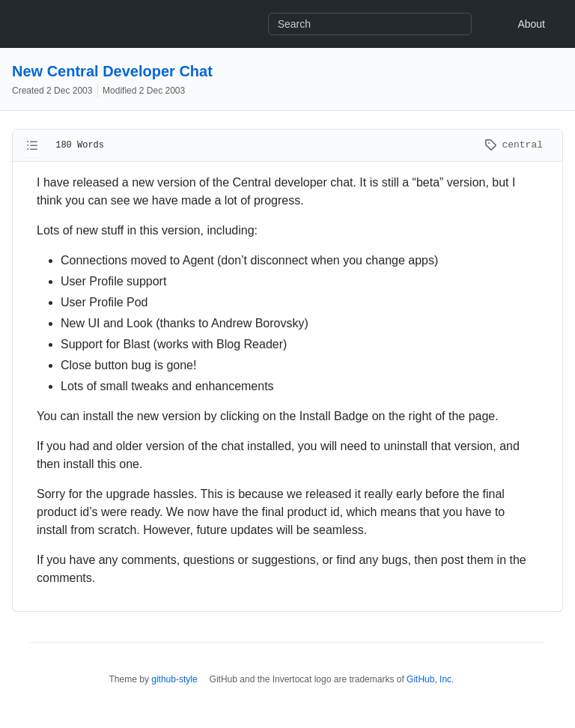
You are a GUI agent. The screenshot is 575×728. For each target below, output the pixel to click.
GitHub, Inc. (430, 679)
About (531, 24)
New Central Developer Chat (112, 71)
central (514, 145)
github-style (174, 679)
